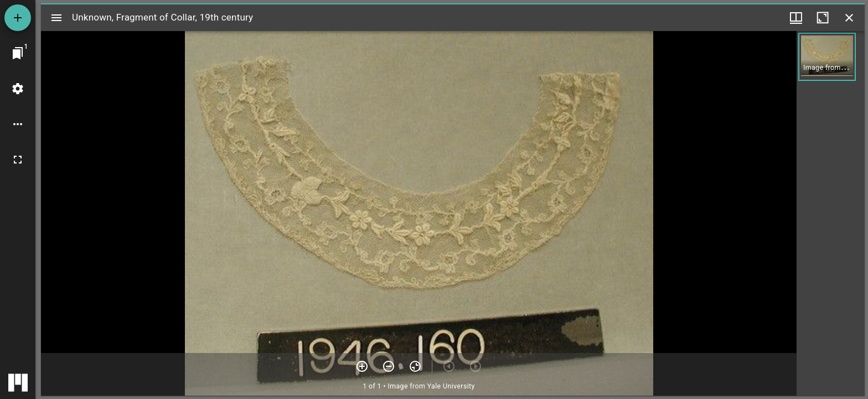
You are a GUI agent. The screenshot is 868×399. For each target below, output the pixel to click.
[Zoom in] (362, 366)
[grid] (831, 213)
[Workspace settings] (18, 89)
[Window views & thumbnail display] (796, 18)
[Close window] (849, 18)
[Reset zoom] (415, 366)
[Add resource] (18, 18)
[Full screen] (18, 160)
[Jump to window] (18, 53)
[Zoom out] (389, 366)
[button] (827, 57)
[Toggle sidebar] (56, 18)
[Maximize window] (823, 18)
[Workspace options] (18, 124)
